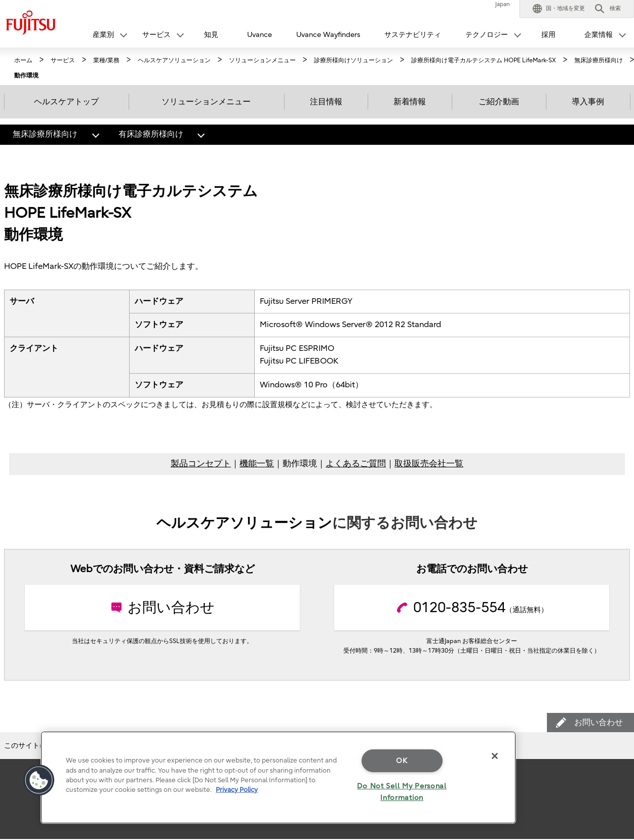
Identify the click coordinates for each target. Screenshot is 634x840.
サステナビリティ (413, 35)
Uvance (260, 35)
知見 (211, 35)
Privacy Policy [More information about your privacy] (237, 790)
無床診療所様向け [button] (59, 132)
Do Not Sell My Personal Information (402, 792)
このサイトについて (36, 746)
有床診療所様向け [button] (165, 132)
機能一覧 (257, 464)
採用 (548, 35)
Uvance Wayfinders (328, 35)
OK (402, 761)
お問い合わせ (604, 720)
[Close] (495, 756)
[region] (278, 777)
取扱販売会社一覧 (429, 464)
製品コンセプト (201, 464)
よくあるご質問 (356, 464)
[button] (559, 9)
